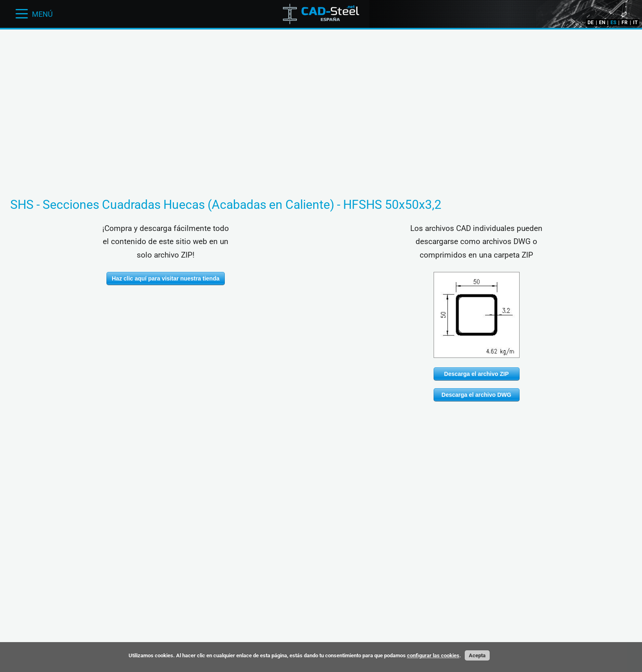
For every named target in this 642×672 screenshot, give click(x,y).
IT (635, 23)
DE (591, 23)
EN (602, 23)
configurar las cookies (433, 655)
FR (625, 23)
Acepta (477, 655)
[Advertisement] (321, 55)
